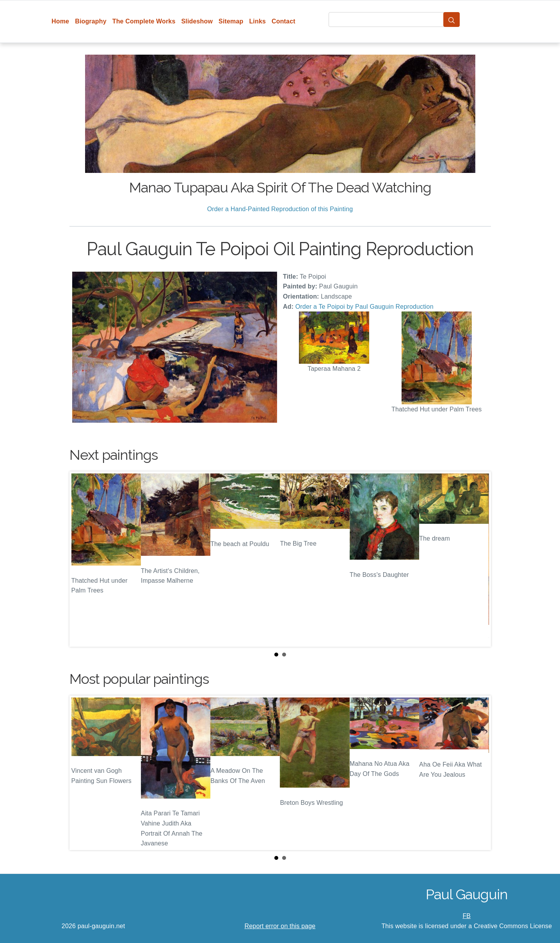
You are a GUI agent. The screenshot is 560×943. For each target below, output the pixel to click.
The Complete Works (144, 21)
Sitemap (231, 21)
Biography (91, 21)
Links (257, 21)
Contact (284, 21)
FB (467, 916)
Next (479, 559)
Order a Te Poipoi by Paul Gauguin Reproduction (364, 307)
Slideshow (197, 21)
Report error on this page (280, 926)
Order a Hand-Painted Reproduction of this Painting (280, 209)
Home (60, 21)
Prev (82, 559)
